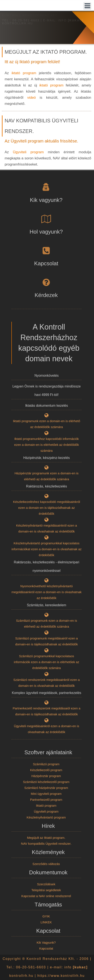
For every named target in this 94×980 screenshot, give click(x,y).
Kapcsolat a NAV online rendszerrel (46, 896)
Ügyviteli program (28, 152)
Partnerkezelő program (46, 800)
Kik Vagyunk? (46, 942)
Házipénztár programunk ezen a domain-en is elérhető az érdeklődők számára (47, 474)
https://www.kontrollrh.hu (61, 976)
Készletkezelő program (46, 770)
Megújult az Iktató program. (46, 838)
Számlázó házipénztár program (46, 788)
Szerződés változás (46, 864)
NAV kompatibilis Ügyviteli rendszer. (46, 844)
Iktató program (46, 805)
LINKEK (46, 922)
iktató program (24, 73)
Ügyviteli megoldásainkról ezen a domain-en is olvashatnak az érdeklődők (47, 726)
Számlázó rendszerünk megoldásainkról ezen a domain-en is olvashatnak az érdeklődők (47, 680)
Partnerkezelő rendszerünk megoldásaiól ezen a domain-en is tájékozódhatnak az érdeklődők (47, 709)
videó (32, 98)
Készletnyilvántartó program (46, 817)
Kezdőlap (10, 17)
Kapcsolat (46, 948)
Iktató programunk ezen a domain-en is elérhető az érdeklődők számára (47, 421)
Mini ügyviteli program (46, 794)
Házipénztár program (46, 776)
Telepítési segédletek (46, 890)
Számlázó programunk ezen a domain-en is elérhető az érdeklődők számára (47, 621)
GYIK (46, 916)
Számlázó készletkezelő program (46, 782)
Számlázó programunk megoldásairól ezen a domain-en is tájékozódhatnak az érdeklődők (47, 639)
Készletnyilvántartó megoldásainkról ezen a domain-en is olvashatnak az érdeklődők (47, 526)
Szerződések (46, 884)
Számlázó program (46, 764)
